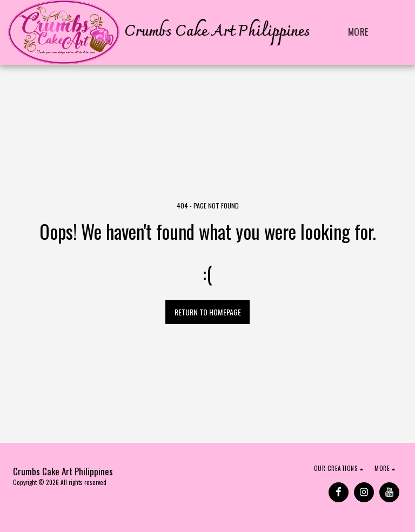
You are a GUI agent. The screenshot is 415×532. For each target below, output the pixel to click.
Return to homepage (208, 312)
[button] (398, 32)
